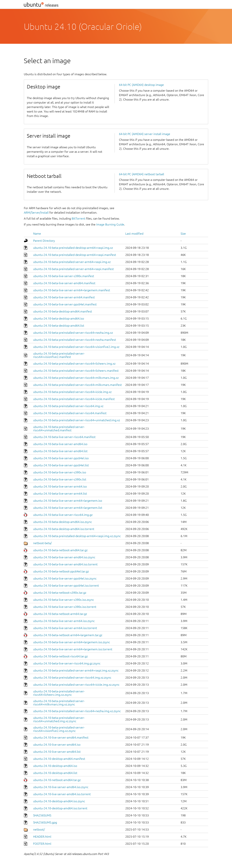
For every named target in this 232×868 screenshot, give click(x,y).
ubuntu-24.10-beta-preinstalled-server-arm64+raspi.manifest (73, 269)
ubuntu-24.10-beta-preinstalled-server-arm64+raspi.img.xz (72, 262)
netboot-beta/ (42, 543)
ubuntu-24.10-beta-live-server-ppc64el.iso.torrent (66, 585)
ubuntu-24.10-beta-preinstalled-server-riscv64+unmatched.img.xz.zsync (59, 719)
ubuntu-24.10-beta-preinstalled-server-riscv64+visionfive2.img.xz (76, 347)
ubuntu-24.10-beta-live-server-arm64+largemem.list (68, 508)
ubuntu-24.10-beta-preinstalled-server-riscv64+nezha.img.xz (73, 333)
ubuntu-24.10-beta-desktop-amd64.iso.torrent (64, 529)
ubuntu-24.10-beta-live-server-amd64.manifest (64, 283)
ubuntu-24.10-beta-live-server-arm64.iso (60, 486)
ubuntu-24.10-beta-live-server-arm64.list (60, 493)
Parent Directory (44, 241)
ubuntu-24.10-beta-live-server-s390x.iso (60, 472)
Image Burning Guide (110, 224)
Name (37, 234)
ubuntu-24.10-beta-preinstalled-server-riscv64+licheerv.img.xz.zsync (59, 693)
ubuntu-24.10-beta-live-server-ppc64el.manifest (65, 304)
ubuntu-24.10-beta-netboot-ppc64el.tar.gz (61, 571)
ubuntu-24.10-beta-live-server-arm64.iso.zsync (64, 621)
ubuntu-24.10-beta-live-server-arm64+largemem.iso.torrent (73, 649)
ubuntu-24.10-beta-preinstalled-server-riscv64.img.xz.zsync (72, 677)
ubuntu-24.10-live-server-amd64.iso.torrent (62, 794)
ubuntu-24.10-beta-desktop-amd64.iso (59, 318)
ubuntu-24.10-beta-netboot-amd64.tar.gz (60, 550)
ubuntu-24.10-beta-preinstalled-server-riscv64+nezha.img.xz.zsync (77, 711)
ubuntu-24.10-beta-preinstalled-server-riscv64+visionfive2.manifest (59, 355)
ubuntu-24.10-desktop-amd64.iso (55, 766)
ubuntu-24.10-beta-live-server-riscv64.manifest (64, 437)
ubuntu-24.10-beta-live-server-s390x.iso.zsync (63, 600)
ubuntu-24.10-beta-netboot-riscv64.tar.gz (60, 656)
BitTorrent (78, 218)
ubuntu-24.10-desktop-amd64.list (55, 773)
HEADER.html (42, 837)
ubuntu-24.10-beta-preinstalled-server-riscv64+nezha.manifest (75, 340)
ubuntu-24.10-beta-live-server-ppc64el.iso (61, 458)
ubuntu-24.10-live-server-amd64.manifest (61, 737)
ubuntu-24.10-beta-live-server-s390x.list (60, 479)
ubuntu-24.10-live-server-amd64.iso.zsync (61, 787)
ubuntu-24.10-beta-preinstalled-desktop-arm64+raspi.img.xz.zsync (77, 536)
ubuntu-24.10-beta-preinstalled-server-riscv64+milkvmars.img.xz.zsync (59, 703)
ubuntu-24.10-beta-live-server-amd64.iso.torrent (65, 564)
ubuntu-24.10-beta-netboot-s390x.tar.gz (60, 593)
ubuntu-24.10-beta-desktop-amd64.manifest (63, 311)
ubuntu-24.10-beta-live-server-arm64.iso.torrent (65, 628)
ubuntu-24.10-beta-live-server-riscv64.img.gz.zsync (67, 663)
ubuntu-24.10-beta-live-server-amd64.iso (60, 444)
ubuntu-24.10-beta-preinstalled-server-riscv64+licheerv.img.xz (74, 364)
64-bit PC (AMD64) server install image (145, 134)
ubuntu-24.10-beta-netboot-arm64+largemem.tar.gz (68, 635)
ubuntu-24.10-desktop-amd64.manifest (59, 759)
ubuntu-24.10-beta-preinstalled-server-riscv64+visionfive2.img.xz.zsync (59, 729)
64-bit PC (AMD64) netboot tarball (142, 174)
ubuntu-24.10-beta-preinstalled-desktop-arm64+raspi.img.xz (73, 248)
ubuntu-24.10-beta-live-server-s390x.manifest (64, 276)
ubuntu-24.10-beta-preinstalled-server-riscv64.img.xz (68, 406)
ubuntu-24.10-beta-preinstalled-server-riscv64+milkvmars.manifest (77, 385)
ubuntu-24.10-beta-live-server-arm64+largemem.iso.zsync (71, 642)
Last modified (134, 234)
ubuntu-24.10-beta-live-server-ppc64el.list (61, 465)
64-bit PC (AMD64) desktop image (141, 85)
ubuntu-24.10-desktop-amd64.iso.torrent (60, 808)
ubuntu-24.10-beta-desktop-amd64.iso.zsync (62, 522)
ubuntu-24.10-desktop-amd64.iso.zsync (59, 801)
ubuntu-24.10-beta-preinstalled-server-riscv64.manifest (70, 413)
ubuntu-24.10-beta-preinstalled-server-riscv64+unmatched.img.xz (77, 420)
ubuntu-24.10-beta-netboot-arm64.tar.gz (60, 614)
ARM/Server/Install (36, 212)
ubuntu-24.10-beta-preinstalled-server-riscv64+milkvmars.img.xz (76, 378)
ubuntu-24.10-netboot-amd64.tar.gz (57, 780)
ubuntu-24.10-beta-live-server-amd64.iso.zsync (64, 557)
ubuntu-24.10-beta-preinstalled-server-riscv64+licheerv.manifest (76, 371)
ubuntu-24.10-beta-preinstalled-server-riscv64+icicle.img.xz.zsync (76, 685)
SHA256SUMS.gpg (45, 822)
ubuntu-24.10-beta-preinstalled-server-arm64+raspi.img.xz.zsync (76, 670)
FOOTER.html (42, 844)
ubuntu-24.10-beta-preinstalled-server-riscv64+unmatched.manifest (59, 429)
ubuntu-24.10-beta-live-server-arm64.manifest (64, 297)
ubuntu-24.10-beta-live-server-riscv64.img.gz (63, 515)
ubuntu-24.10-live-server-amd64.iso (57, 745)
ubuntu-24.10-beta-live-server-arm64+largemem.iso (68, 501)
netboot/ (39, 829)
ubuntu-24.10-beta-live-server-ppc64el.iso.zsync (65, 578)
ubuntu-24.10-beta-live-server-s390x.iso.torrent (65, 607)
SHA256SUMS (42, 815)
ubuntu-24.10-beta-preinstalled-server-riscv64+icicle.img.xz (72, 392)
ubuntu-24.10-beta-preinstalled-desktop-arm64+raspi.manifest (75, 255)
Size (183, 234)
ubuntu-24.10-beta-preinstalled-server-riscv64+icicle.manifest (74, 399)
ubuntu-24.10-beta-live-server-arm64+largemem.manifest (72, 290)
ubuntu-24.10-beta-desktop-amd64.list (59, 326)
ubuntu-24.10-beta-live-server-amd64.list (60, 451)
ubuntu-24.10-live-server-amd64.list (57, 752)
